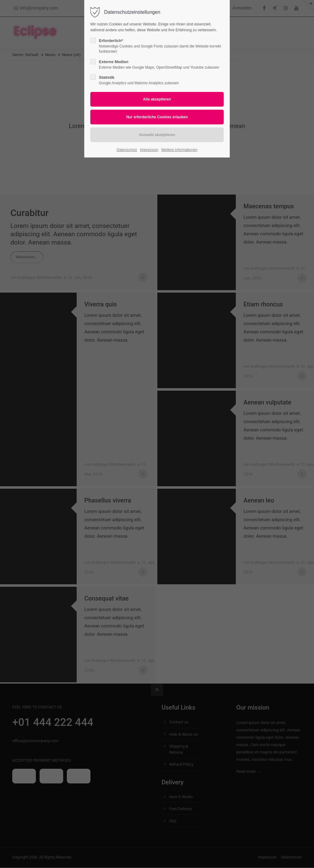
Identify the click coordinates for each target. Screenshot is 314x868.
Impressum (149, 150)
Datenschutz (127, 150)
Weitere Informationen (179, 150)
